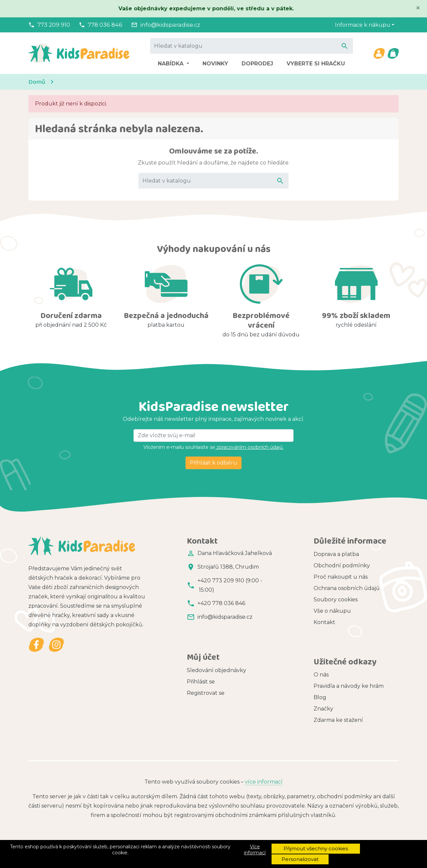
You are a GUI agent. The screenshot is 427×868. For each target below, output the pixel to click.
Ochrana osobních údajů (347, 588)
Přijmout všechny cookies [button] (316, 848)
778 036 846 (105, 25)
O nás (321, 655)
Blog (320, 677)
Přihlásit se (201, 660)
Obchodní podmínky (342, 565)
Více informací (255, 850)
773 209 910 (54, 25)
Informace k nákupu (363, 25)
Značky (323, 689)
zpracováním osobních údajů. (249, 447)
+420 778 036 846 (221, 603)
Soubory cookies (336, 600)
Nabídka (171, 64)
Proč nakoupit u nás (341, 577)
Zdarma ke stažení (338, 700)
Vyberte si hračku (316, 64)
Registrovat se (206, 671)
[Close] (418, 8)
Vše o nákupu (332, 611)
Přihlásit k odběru (213, 463)
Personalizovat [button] (300, 859)
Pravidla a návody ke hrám (349, 666)
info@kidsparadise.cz (170, 25)
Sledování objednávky (217, 648)
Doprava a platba (336, 554)
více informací (264, 751)
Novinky (215, 64)
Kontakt (324, 622)
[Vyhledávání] (252, 46)
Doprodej (257, 64)
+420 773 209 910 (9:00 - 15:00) (230, 585)
